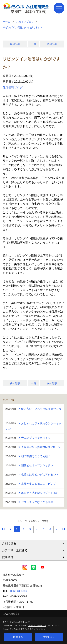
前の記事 (15, 44)
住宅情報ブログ (13, 87)
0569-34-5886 (19, 591)
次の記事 (52, 44)
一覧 (34, 44)
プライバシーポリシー (37, 625)
